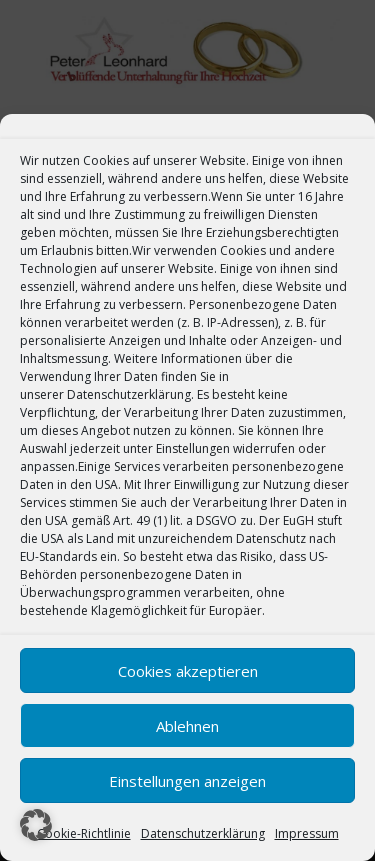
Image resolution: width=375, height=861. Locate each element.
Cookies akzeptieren (188, 671)
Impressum (307, 833)
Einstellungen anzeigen (187, 781)
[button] (36, 825)
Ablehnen (187, 726)
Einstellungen (194, 448)
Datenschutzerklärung (129, 394)
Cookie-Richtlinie (84, 833)
